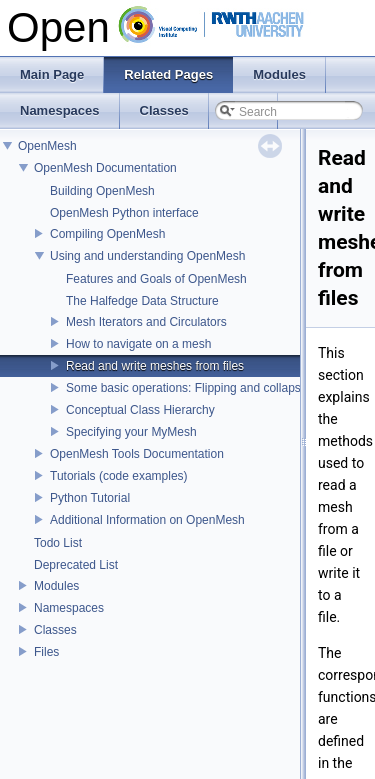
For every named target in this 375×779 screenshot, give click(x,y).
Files (46, 652)
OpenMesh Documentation (105, 168)
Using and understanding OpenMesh (147, 256)
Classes (55, 630)
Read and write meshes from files (155, 366)
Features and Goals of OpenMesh (156, 279)
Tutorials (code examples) (119, 476)
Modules (56, 586)
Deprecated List (76, 565)
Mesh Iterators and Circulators (146, 322)
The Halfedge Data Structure (142, 301)
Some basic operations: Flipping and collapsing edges (209, 388)
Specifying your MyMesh (131, 432)
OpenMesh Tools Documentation (137, 454)
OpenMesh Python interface (124, 213)
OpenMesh (47, 146)
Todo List (58, 543)
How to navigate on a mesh (138, 344)
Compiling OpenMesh (107, 234)
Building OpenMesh (102, 191)
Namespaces (69, 608)
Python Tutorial (90, 498)
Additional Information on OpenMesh (147, 520)
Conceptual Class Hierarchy (140, 410)
